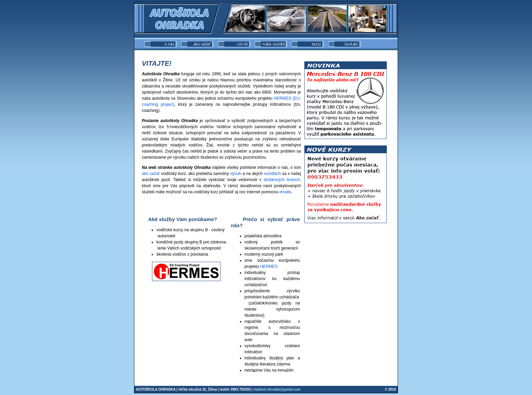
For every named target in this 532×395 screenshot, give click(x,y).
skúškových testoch (282, 180)
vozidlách (272, 174)
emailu (285, 192)
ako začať (151, 174)
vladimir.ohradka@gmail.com (277, 389)
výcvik (236, 174)
